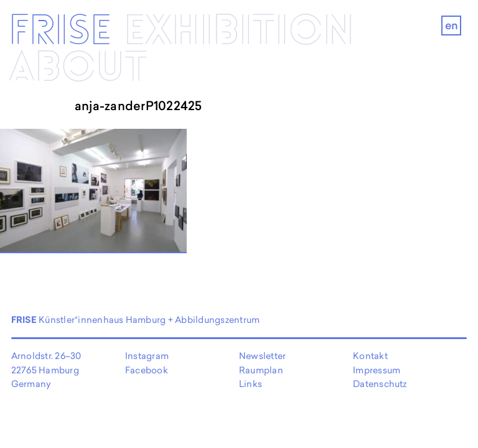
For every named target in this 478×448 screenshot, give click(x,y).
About (78, 68)
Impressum (377, 370)
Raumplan (261, 370)
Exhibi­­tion (239, 31)
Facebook (147, 370)
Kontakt (370, 356)
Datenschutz (380, 384)
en (452, 25)
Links (251, 384)
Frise (60, 31)
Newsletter (262, 356)
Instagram (147, 356)
